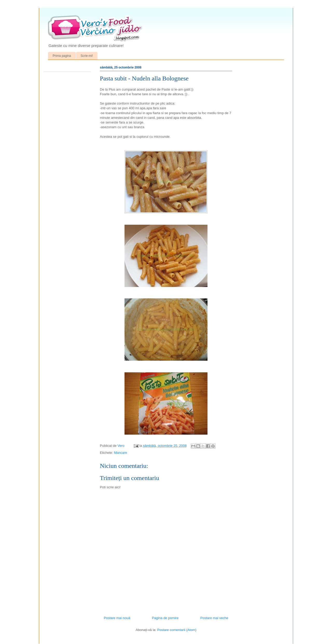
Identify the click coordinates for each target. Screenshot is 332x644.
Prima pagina (62, 56)
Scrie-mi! (87, 56)
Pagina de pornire (165, 618)
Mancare (120, 453)
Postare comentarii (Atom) (177, 630)
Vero (121, 446)
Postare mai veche (214, 618)
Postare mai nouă (117, 618)
